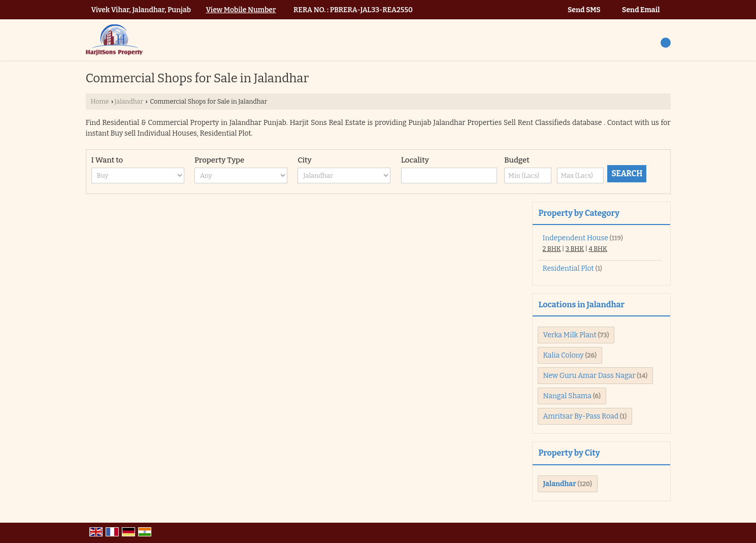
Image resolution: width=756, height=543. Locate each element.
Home (100, 101)
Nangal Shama (567, 396)
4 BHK (598, 249)
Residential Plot (568, 268)
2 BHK (552, 249)
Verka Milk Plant (570, 335)
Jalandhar (129, 101)
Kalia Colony (564, 355)
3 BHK (575, 249)
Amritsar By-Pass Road (581, 416)
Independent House (576, 238)
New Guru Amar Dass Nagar (589, 376)
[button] (241, 10)
